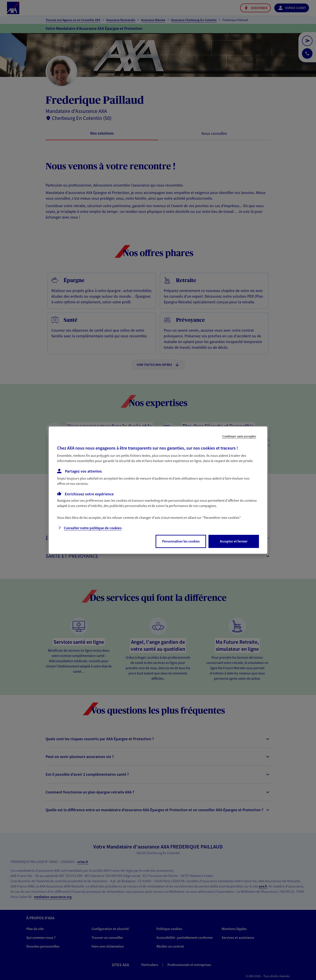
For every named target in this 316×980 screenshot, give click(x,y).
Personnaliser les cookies (181, 541)
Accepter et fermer (234, 541)
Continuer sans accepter (239, 436)
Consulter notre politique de (93, 528)
